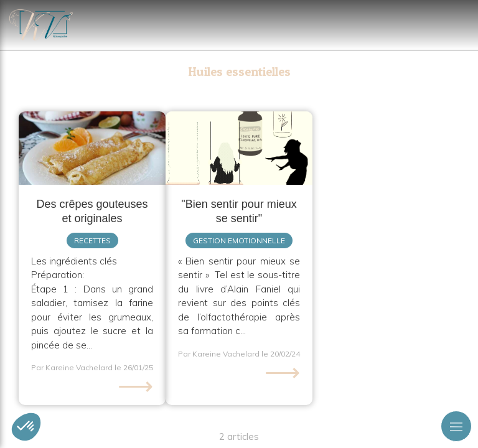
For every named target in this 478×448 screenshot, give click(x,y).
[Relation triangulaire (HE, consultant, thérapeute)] (239, 148)
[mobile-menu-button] (456, 426)
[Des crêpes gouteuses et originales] (92, 148)
